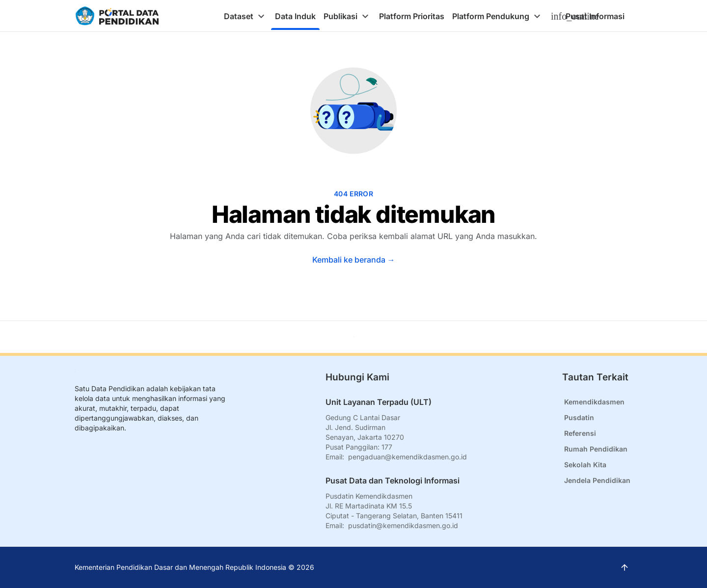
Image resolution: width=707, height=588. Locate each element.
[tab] (245, 16)
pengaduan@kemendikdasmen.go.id (408, 457)
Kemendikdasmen (594, 402)
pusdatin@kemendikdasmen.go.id (403, 525)
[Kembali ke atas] (354, 337)
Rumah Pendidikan (596, 449)
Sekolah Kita (585, 465)
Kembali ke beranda (354, 260)
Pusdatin (579, 417)
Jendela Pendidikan (597, 480)
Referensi (580, 433)
